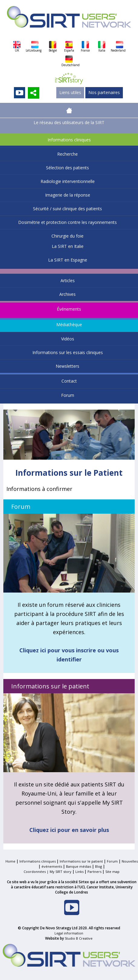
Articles (68, 280)
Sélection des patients (67, 168)
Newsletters (67, 366)
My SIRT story (61, 872)
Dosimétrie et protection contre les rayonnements (67, 222)
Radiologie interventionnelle (68, 181)
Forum (68, 395)
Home (10, 861)
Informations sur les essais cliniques (68, 352)
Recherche (67, 154)
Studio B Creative (79, 938)
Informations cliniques (69, 140)
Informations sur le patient (81, 861)
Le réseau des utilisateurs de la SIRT (69, 122)
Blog (99, 866)
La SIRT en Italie (68, 246)
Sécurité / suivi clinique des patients (67, 209)
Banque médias (79, 866)
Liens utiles (70, 92)
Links (79, 872)
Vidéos (68, 339)
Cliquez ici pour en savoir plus (69, 830)
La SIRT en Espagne (68, 260)
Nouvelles (130, 861)
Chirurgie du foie (67, 236)
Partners (94, 872)
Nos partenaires (104, 92)
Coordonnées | (37, 872)
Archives (67, 294)
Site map (112, 872)
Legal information (69, 933)
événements (52, 866)
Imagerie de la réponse (68, 195)
